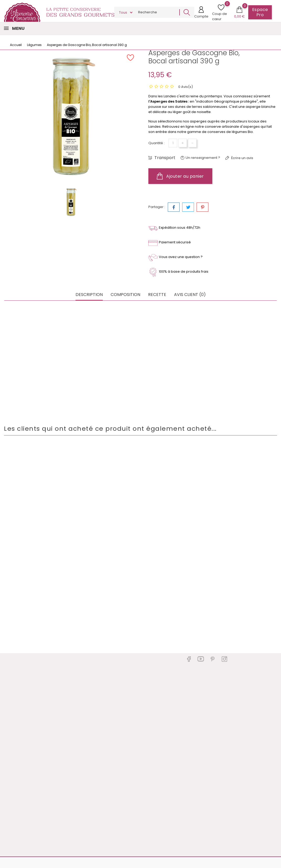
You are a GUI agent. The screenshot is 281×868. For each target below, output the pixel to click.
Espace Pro (260, 12)
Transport (164, 158)
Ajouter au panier (180, 176)
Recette (157, 295)
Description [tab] (89, 295)
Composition (125, 295)
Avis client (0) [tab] (190, 295)
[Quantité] (173, 143)
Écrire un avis (242, 158)
